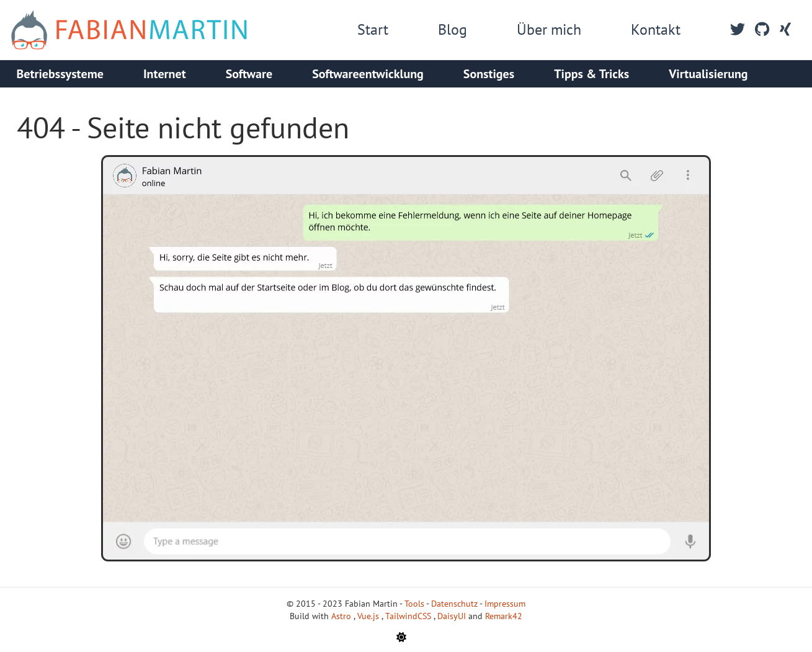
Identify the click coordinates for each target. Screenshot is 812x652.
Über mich (549, 29)
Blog (453, 29)
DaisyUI (453, 616)
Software (249, 74)
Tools (414, 604)
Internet (165, 74)
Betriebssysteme (60, 74)
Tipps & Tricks (591, 74)
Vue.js (369, 616)
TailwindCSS (409, 616)
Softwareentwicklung (368, 74)
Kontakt (656, 29)
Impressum (505, 604)
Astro (342, 616)
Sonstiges (489, 74)
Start (373, 29)
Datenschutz (454, 604)
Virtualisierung (708, 74)
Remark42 (504, 616)
